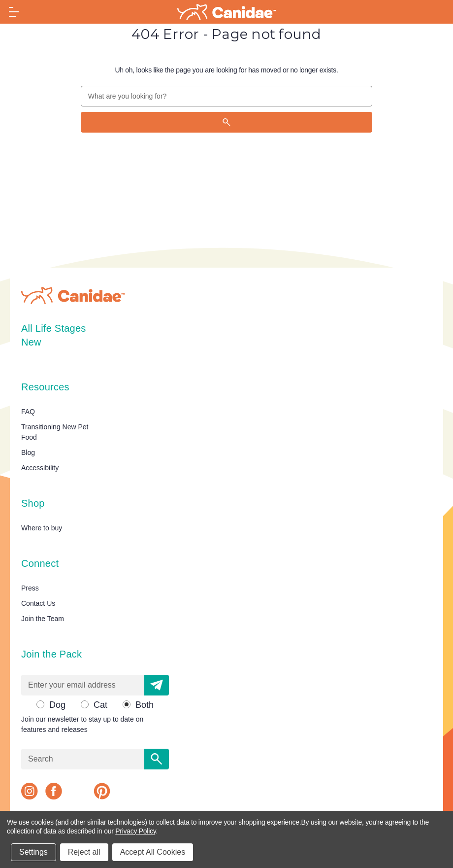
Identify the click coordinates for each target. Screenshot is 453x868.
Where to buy (42, 528)
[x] (78, 791)
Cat (100, 705)
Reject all (84, 852)
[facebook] (54, 791)
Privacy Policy (135, 831)
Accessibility (40, 468)
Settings (33, 852)
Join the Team (43, 619)
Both (145, 705)
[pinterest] (102, 791)
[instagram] (30, 791)
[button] (157, 685)
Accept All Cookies (153, 852)
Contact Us (38, 603)
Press (30, 588)
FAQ (28, 412)
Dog (57, 705)
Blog (28, 452)
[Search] (226, 122)
